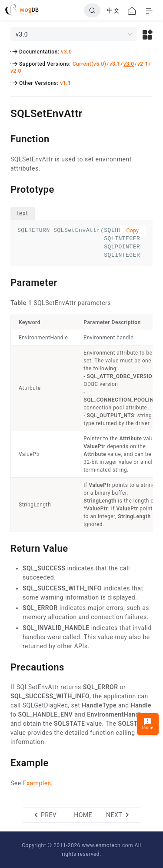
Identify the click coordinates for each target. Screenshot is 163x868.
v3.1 (115, 64)
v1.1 (65, 83)
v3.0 (66, 52)
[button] (148, 34)
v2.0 (16, 71)
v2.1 (143, 64)
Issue (148, 724)
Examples (37, 783)
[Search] (92, 10)
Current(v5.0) (90, 64)
